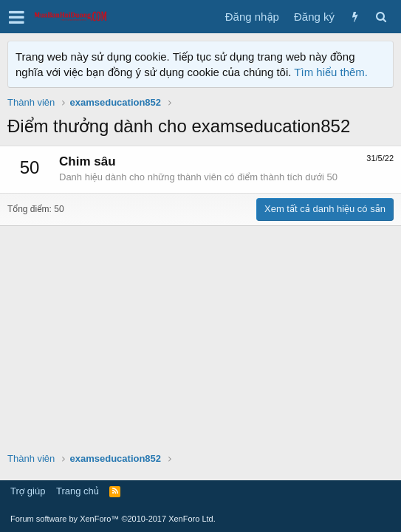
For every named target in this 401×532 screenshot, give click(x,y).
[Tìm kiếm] (381, 17)
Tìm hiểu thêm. (331, 72)
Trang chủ (78, 491)
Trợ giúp (28, 491)
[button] (17, 17)
